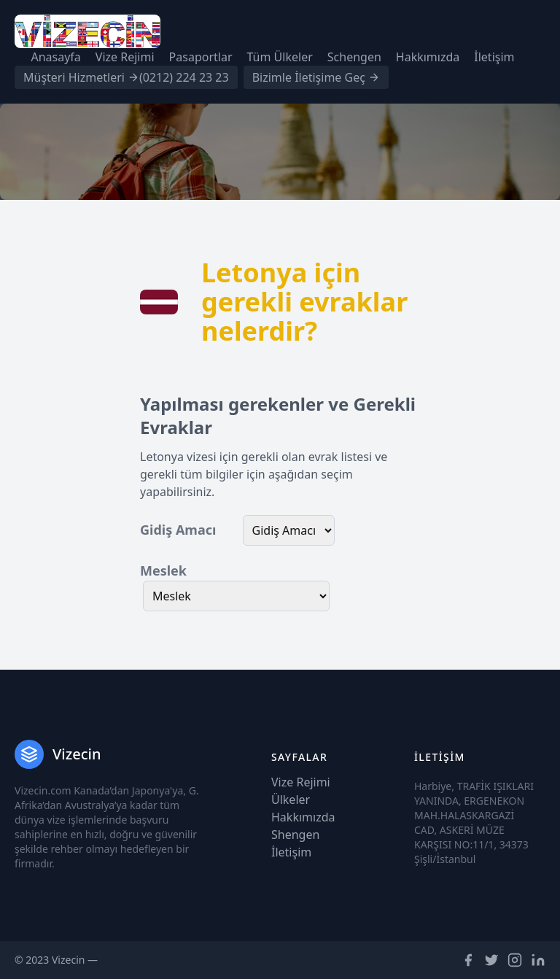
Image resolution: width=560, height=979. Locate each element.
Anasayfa (55, 57)
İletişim (494, 57)
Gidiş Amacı (178, 530)
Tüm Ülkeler (280, 57)
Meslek (163, 570)
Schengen (354, 57)
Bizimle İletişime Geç (316, 77)
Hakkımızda (428, 57)
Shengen (295, 835)
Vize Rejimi (125, 57)
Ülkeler (291, 800)
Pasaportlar (201, 57)
